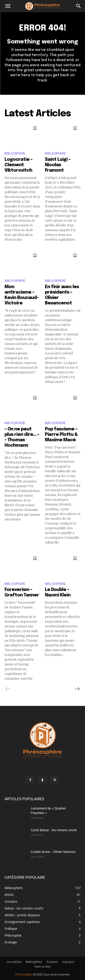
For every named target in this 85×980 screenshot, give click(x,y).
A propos (68, 962)
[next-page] (77, 689)
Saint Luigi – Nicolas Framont (58, 165)
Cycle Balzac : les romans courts (54, 830)
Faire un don (42, 967)
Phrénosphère (25, 974)
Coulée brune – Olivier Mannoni (53, 852)
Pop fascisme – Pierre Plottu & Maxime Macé (61, 435)
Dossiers (52, 962)
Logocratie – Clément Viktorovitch (18, 165)
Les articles (14, 962)
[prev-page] (8, 689)
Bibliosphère (15, 153)
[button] (8, 6)
